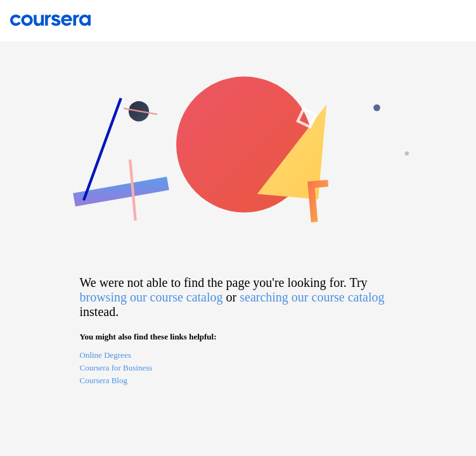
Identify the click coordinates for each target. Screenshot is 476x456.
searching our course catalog (312, 297)
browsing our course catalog (151, 297)
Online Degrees (106, 355)
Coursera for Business (116, 368)
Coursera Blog (104, 380)
